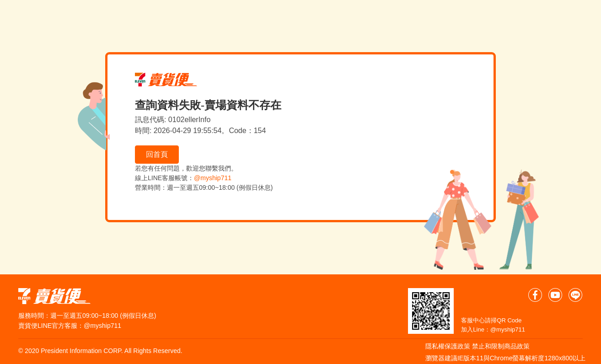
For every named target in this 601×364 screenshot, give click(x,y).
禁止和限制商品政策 (501, 346)
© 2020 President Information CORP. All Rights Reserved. (100, 351)
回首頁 (157, 154)
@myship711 (213, 178)
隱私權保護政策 (448, 346)
